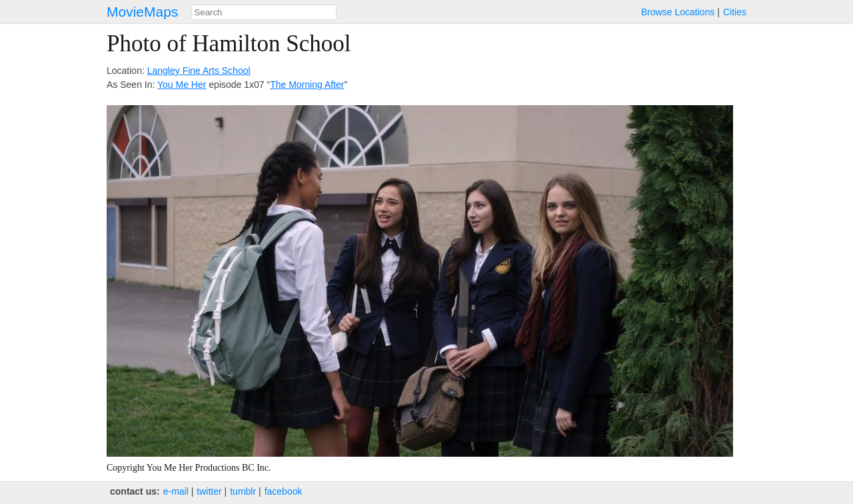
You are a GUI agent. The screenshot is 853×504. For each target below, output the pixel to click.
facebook (284, 491)
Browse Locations (678, 12)
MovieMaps (142, 12)
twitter (209, 491)
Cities (735, 12)
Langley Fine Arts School (199, 71)
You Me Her (182, 85)
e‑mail (176, 491)
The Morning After (307, 85)
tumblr (243, 491)
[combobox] (264, 12)
